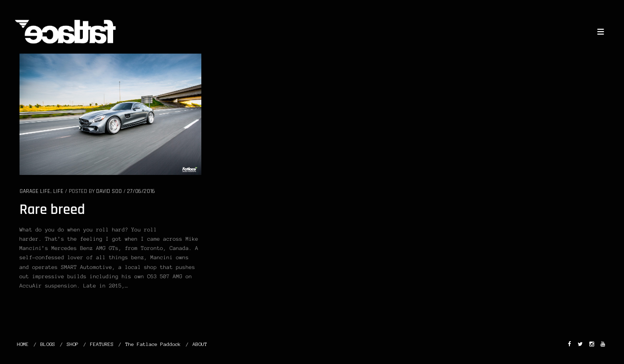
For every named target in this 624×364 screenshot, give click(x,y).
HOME (23, 344)
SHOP (73, 344)
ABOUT (200, 344)
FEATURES (102, 344)
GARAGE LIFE (35, 191)
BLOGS (48, 344)
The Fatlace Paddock (153, 344)
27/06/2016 (141, 191)
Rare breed (52, 210)
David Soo (109, 191)
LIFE (58, 191)
